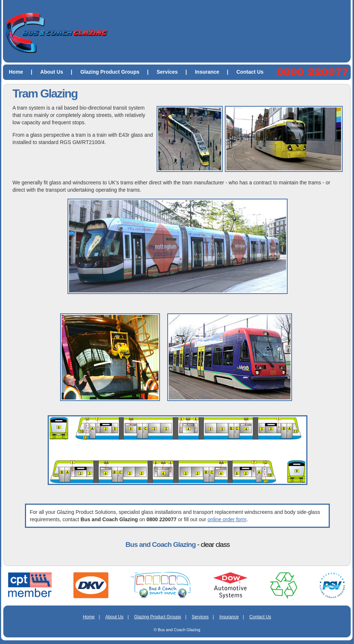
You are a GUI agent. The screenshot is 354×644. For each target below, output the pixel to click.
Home (23, 72)
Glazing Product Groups (117, 72)
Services (175, 72)
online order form (227, 519)
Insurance (214, 72)
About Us (59, 72)
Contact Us (250, 72)
